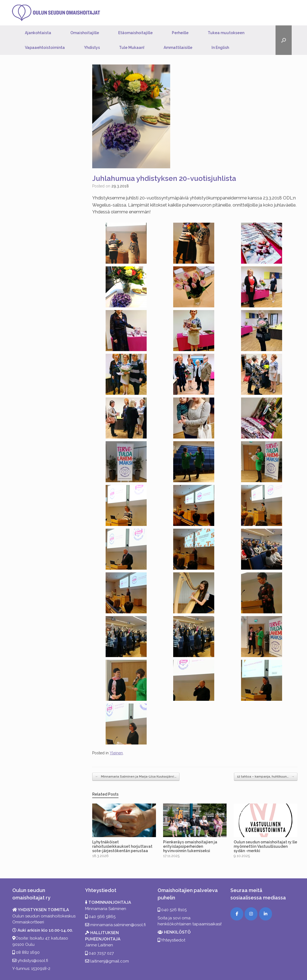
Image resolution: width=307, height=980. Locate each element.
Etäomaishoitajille (135, 33)
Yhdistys (92, 48)
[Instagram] (251, 914)
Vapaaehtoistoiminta (45, 48)
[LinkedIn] (266, 914)
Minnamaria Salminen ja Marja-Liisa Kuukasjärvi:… (136, 777)
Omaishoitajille (85, 33)
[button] (284, 40)
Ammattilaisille (178, 48)
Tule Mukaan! (132, 48)
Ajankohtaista (38, 33)
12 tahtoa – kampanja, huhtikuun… (266, 777)
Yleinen (116, 753)
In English (220, 48)
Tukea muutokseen (226, 33)
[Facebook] (237, 914)
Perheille (180, 33)
